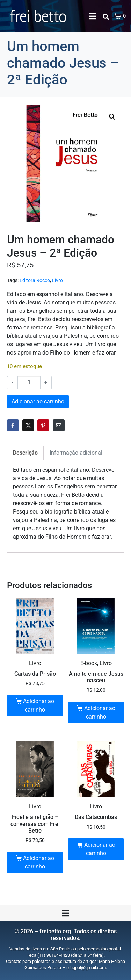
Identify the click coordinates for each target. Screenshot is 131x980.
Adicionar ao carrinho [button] (39, 705)
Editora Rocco (35, 280)
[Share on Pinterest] (43, 425)
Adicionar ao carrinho (38, 401)
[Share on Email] (59, 425)
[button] (112, 117)
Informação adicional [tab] (76, 453)
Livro (57, 280)
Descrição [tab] (25, 453)
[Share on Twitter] (28, 425)
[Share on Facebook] (13, 425)
